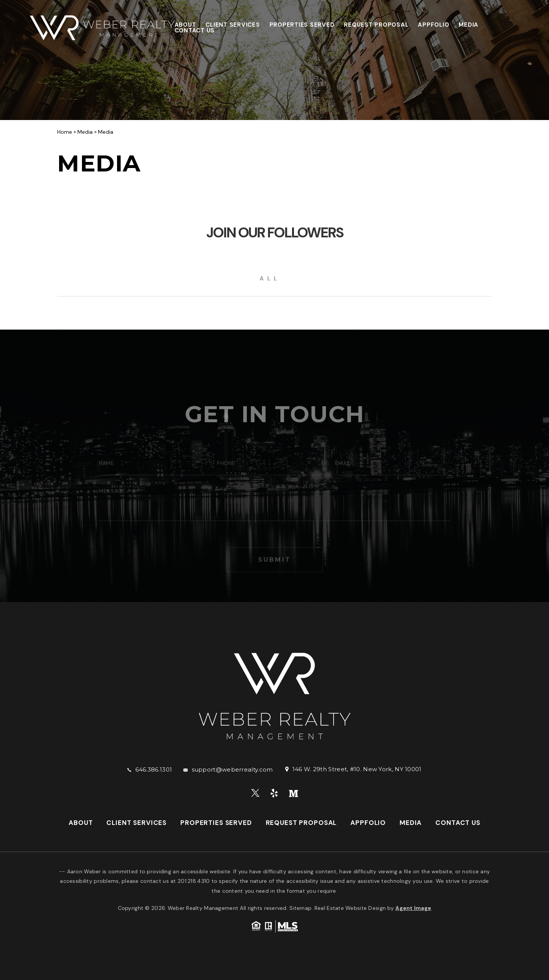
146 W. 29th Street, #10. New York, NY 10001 (357, 769)
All (270, 279)
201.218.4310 (194, 881)
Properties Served (302, 25)
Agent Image (413, 908)
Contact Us (195, 30)
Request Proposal (376, 25)
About (185, 25)
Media (469, 25)
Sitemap (300, 908)
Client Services (233, 25)
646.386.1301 (154, 769)
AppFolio (433, 25)
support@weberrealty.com (232, 769)
